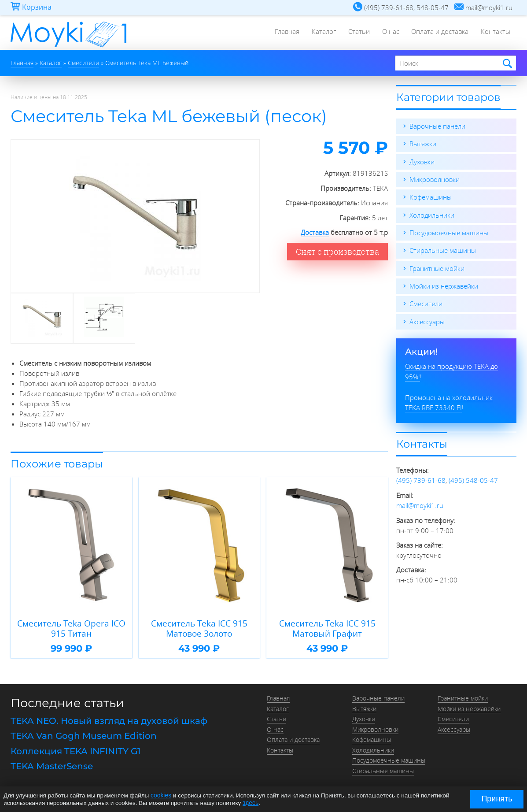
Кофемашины (431, 197)
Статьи (356, 33)
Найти (506, 64)
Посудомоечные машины (449, 232)
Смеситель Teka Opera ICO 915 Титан (71, 628)
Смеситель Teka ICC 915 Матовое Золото (199, 628)
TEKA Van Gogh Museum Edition (84, 734)
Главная (282, 33)
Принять (497, 799)
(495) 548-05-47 (473, 478)
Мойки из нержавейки (444, 285)
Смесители (426, 302)
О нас (388, 33)
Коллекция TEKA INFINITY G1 (76, 749)
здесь (250, 803)
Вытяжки (423, 144)
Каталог (319, 33)
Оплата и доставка (439, 33)
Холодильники (432, 214)
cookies (161, 795)
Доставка (315, 232)
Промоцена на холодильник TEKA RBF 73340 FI (449, 400)
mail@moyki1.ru (420, 502)
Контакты (495, 33)
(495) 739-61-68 (421, 478)
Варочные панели (437, 126)
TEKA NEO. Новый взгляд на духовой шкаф (109, 719)
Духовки (422, 161)
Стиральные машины (443, 249)
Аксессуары (427, 320)
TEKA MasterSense (52, 763)
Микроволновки (435, 179)
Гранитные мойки (437, 267)
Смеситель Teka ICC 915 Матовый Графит (327, 628)
